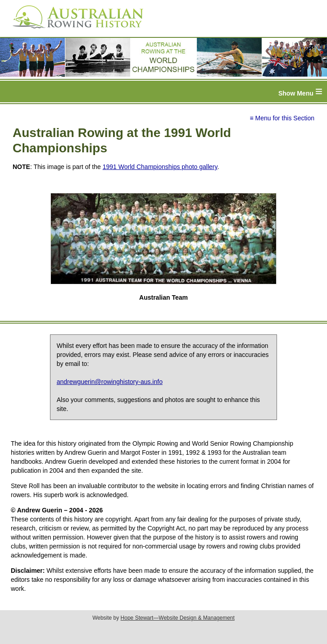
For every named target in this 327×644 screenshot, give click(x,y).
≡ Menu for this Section (282, 118)
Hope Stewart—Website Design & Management (178, 618)
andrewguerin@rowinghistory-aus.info (110, 382)
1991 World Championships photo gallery (160, 167)
